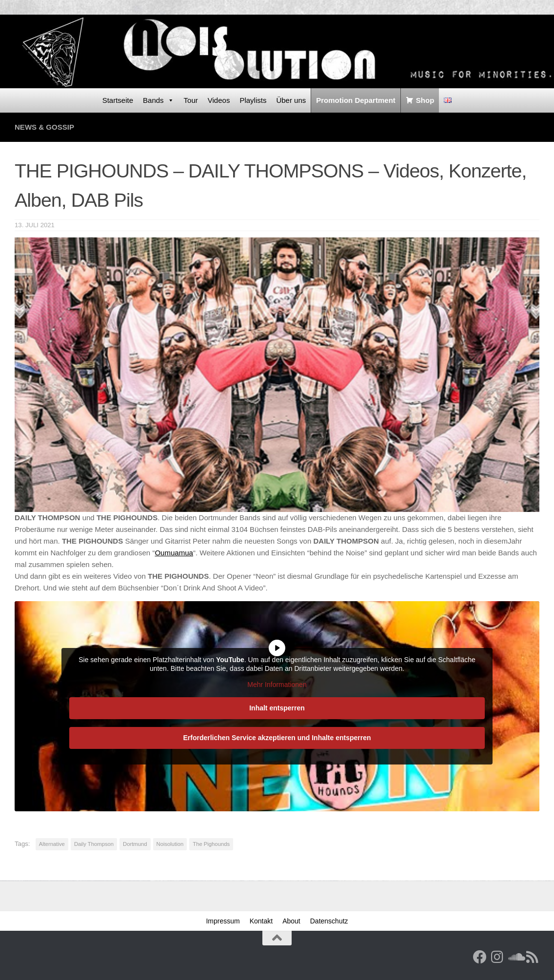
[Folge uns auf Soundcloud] (515, 957)
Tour (191, 100)
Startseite (118, 100)
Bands (158, 100)
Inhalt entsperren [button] (277, 708)
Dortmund (135, 844)
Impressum (223, 921)
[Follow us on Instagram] (497, 957)
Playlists (253, 100)
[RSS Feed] (533, 957)
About (291, 921)
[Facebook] (480, 957)
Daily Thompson (94, 844)
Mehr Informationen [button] (277, 685)
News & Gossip (44, 127)
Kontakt (261, 921)
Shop (425, 100)
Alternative (52, 844)
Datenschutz (329, 921)
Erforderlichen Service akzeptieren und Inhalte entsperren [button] (277, 738)
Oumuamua (174, 553)
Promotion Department (356, 100)
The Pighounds (211, 844)
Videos (219, 100)
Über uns (291, 100)
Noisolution (170, 844)
